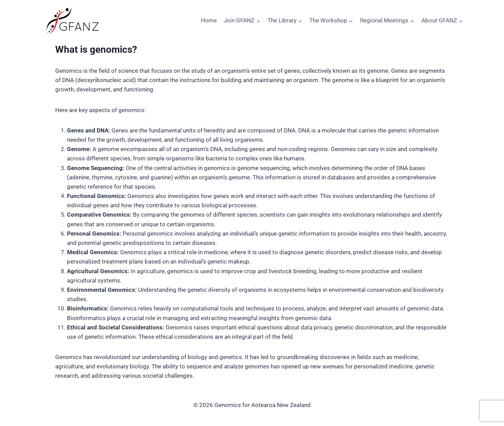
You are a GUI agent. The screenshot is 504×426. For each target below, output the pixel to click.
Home (209, 20)
